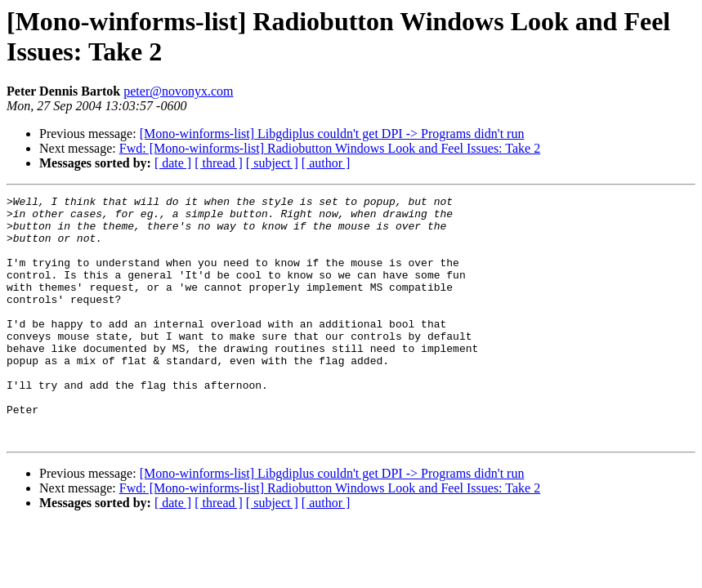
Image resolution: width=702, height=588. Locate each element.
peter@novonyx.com (178, 91)
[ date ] (173, 163)
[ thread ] (219, 163)
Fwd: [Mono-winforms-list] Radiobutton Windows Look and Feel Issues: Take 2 (330, 148)
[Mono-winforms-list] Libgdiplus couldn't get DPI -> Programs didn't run (332, 134)
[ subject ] (272, 163)
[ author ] (326, 163)
